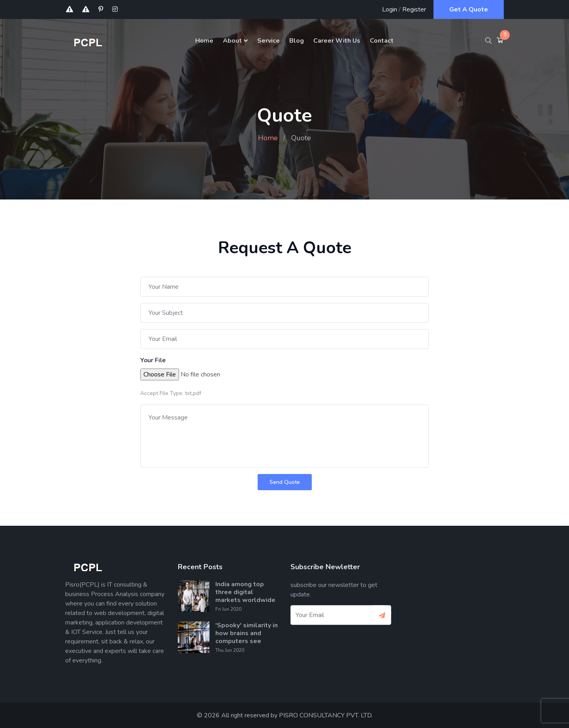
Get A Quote (469, 9)
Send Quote (285, 482)
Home (204, 41)
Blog (297, 41)
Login (390, 9)
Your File (153, 360)
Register (414, 9)
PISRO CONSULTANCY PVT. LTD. (326, 715)
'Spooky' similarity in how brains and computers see (247, 633)
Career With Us (337, 41)
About (232, 41)
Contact (382, 41)
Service (268, 41)
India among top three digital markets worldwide (245, 592)
